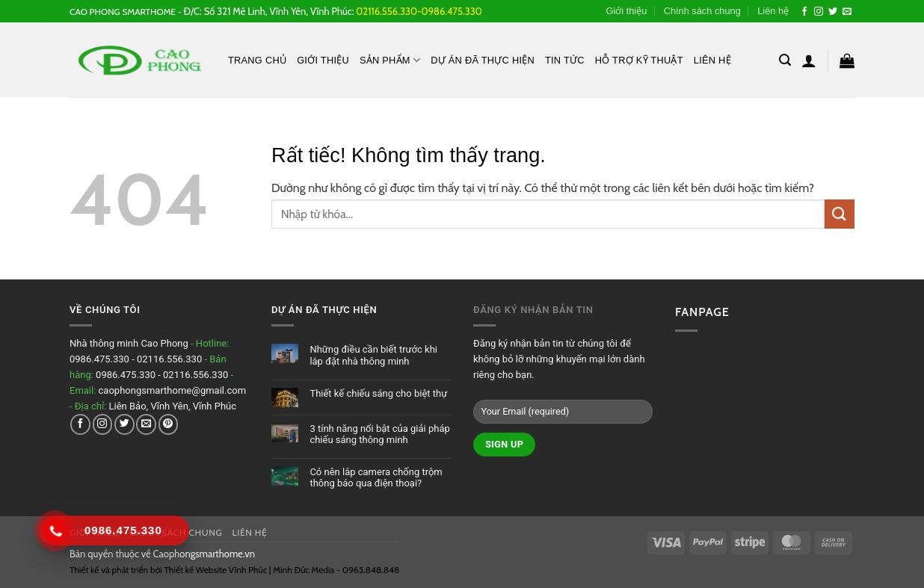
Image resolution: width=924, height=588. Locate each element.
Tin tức (565, 60)
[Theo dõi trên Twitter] (833, 12)
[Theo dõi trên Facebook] (804, 12)
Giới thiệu (626, 11)
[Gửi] (840, 214)
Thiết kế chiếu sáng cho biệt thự (378, 393)
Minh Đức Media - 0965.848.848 (336, 570)
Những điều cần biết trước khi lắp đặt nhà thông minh (373, 355)
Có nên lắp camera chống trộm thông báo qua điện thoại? (376, 478)
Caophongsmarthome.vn (204, 554)
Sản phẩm (390, 60)
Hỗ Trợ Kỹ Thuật (639, 60)
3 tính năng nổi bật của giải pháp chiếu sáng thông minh (379, 434)
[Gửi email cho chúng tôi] (847, 12)
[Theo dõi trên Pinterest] (169, 424)
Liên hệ (773, 11)
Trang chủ (257, 60)
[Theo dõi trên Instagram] (819, 12)
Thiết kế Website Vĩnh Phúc (215, 570)
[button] (785, 60)
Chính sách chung (702, 11)
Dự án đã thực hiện (483, 60)
